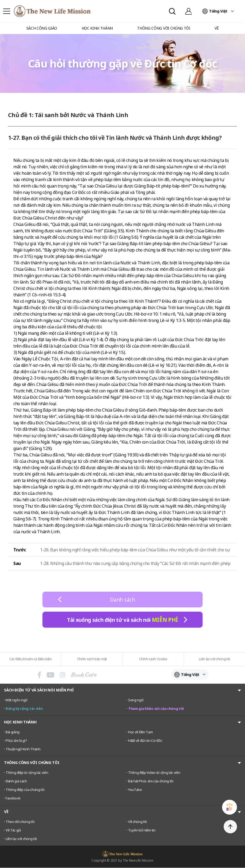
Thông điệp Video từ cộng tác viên (154, 773)
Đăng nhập (188, 11)
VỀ (6, 812)
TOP (230, 827)
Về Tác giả (13, 830)
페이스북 (39, 675)
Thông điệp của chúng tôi (25, 790)
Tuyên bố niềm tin (142, 830)
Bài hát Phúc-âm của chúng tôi (151, 781)
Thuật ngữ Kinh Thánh (23, 749)
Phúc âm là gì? (16, 741)
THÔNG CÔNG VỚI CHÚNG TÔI (32, 763)
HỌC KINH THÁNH (20, 722)
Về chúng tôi (137, 822)
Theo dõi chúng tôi (20, 822)
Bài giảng (13, 732)
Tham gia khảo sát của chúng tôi (156, 709)
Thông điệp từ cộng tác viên (27, 773)
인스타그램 (62, 675)
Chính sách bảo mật (92, 659)
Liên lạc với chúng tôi (214, 659)
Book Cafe (84, 675)
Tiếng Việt (218, 11)
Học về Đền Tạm (141, 732)
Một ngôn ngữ (17, 700)
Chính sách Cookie (153, 659)
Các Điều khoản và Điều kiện (30, 659)
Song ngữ (136, 700)
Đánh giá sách (16, 781)
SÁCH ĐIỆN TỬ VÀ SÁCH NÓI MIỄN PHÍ (39, 690)
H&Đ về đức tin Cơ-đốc (145, 741)
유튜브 (50, 675)
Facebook (13, 798)
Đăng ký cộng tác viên (24, 709)
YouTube (135, 790)
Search (172, 11)
